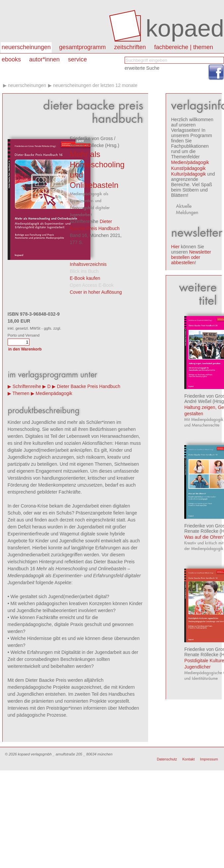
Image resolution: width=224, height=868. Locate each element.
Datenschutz (167, 759)
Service (77, 59)
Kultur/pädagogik (188, 174)
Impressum (209, 759)
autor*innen (44, 59)
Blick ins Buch (84, 271)
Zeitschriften (130, 47)
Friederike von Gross (91, 138)
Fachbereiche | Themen (184, 47)
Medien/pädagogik (190, 162)
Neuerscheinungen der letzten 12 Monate (95, 85)
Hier (175, 247)
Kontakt (188, 759)
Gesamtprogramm (82, 47)
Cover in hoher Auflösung (96, 292)
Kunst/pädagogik (188, 168)
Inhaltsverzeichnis (88, 264)
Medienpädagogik (54, 393)
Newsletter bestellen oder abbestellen (191, 257)
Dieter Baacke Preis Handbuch (89, 386)
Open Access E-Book (92, 285)
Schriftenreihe (27, 386)
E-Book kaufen (85, 278)
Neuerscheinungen (26, 47)
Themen (21, 393)
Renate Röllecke (87, 145)
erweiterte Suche (142, 68)
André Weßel (198, 401)
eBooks (11, 59)
